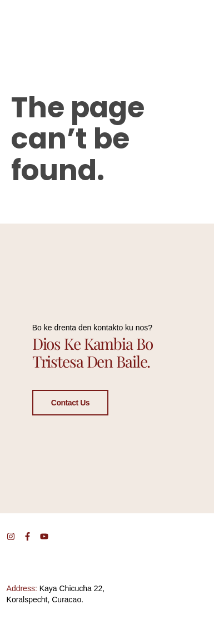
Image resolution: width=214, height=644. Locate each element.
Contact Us (70, 402)
